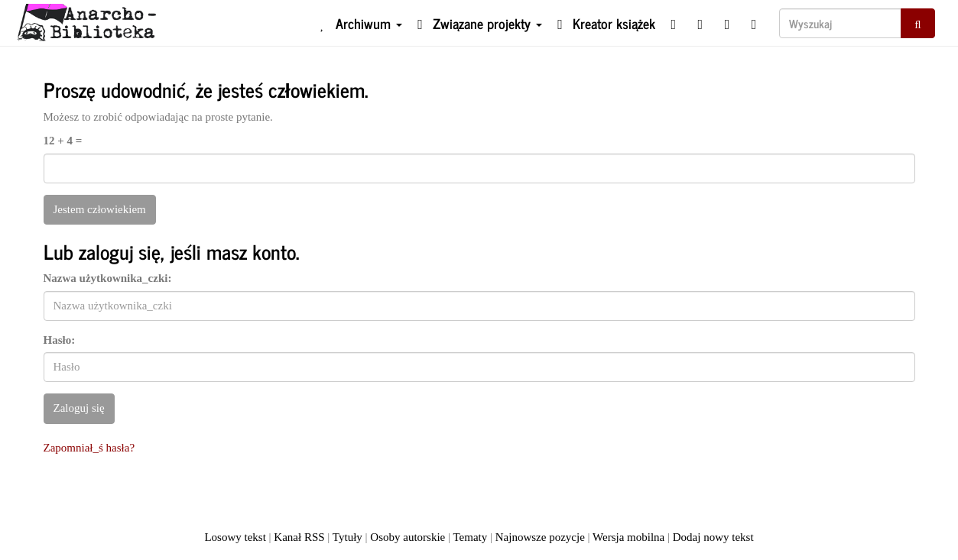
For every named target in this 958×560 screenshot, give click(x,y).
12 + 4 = (63, 141)
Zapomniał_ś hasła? (89, 448)
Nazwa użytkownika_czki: (108, 278)
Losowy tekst (235, 537)
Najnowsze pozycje (540, 537)
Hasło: (60, 340)
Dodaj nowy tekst (713, 537)
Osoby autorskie (408, 537)
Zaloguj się (79, 408)
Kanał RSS (299, 537)
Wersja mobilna (628, 537)
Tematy (470, 537)
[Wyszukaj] (840, 23)
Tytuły (347, 537)
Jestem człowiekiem (100, 209)
